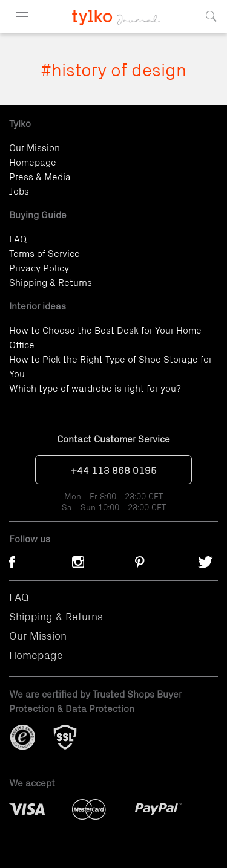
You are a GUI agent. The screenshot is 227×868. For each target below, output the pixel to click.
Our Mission (35, 147)
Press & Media (40, 176)
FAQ (18, 238)
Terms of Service (44, 253)
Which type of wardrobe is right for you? (95, 387)
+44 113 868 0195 (114, 470)
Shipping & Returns (51, 282)
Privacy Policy (39, 267)
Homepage (33, 161)
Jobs (19, 190)
